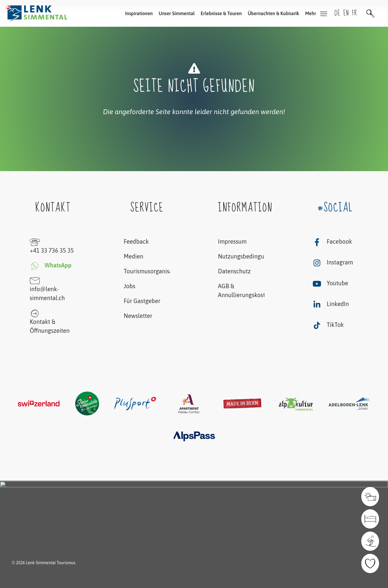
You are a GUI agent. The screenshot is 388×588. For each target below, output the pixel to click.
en (346, 13)
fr (355, 13)
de (337, 13)
